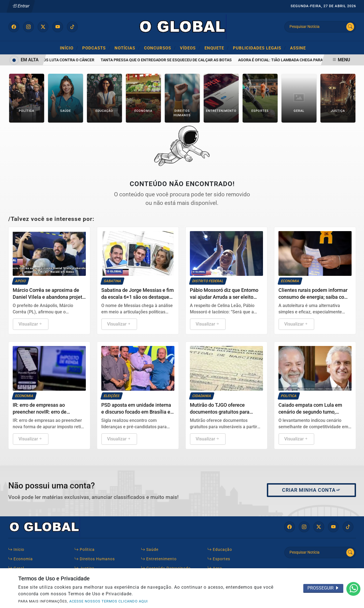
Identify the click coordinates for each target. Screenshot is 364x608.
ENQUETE (217, 48)
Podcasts (96, 48)
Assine (298, 48)
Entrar (21, 6)
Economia (21, 559)
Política (85, 550)
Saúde (150, 550)
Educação (220, 550)
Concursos (160, 48)
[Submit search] (350, 27)
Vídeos (190, 48)
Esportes (219, 559)
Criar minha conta (311, 490)
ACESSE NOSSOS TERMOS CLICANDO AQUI (109, 601)
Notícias (127, 48)
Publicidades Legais (259, 48)
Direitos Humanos (95, 559)
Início (69, 48)
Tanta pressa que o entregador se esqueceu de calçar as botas (171, 60)
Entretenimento (159, 559)
